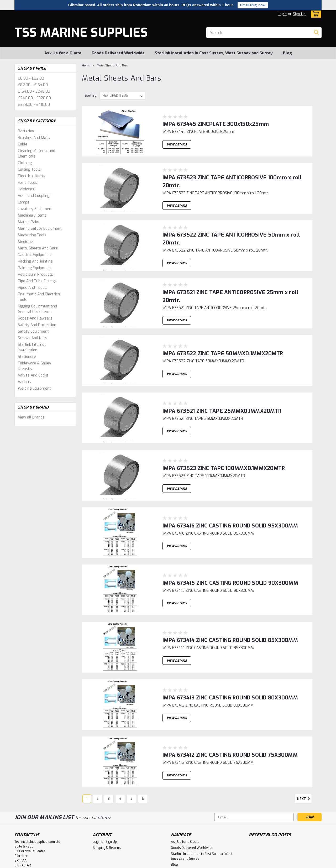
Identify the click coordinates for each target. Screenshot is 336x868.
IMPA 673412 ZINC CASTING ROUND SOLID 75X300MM (230, 713)
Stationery (27, 357)
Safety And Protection (37, 325)
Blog (287, 53)
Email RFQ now (253, 5)
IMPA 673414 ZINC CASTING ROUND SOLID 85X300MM (230, 609)
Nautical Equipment (35, 255)
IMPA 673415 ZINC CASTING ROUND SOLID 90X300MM (230, 558)
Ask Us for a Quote (63, 53)
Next (304, 755)
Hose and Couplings (35, 196)
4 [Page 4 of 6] (120, 755)
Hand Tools (27, 183)
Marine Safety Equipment (40, 229)
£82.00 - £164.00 (33, 85)
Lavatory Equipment (35, 209)
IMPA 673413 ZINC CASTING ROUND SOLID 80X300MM (230, 661)
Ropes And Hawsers (35, 318)
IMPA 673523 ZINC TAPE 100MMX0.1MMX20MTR (224, 454)
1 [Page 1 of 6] (87, 755)
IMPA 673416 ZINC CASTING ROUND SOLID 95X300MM (230, 506)
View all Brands (31, 417)
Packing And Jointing (35, 261)
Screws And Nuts (33, 338)
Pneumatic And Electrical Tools (39, 297)
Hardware (26, 189)
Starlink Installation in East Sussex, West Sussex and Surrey (214, 53)
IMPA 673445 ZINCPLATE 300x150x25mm (216, 120)
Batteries (26, 131)
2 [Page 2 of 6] (98, 755)
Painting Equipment (35, 268)
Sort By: (91, 95)
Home (86, 66)
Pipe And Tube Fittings (37, 281)
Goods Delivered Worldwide (118, 53)
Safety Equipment (33, 331)
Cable (23, 144)
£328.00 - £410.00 (34, 105)
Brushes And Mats (34, 138)
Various (24, 382)
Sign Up (299, 14)
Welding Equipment (34, 388)
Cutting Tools (29, 169)
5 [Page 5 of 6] (131, 755)
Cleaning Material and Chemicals (36, 154)
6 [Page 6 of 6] (143, 755)
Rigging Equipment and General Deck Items (37, 309)
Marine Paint (29, 222)
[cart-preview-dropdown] (315, 14)
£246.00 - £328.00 (34, 98)
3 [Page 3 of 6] (109, 755)
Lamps (24, 202)
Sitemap (78, 863)
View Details (177, 143)
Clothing (25, 163)
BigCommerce (110, 863)
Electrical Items (31, 176)
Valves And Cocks (33, 375)
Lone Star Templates (151, 863)
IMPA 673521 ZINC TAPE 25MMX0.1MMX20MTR (222, 402)
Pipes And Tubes (32, 288)
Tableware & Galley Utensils (35, 366)
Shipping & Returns (107, 804)
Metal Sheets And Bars (38, 248)
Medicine (25, 242)
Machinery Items (32, 215)
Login (282, 14)
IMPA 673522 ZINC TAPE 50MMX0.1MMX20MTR (223, 351)
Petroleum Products (35, 274)
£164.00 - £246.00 (34, 91)
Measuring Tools (32, 235)
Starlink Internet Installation (32, 347)
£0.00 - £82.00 (31, 78)
